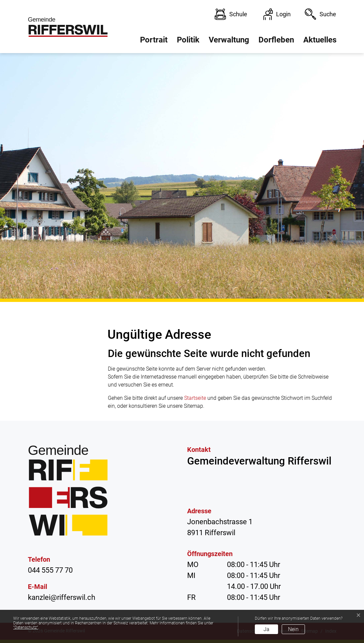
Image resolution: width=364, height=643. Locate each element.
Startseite (195, 398)
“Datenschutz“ (26, 627)
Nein (293, 629)
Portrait (154, 40)
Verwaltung (229, 40)
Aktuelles (320, 40)
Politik (188, 40)
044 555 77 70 (50, 570)
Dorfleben (276, 40)
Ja (266, 629)
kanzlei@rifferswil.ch (62, 597)
